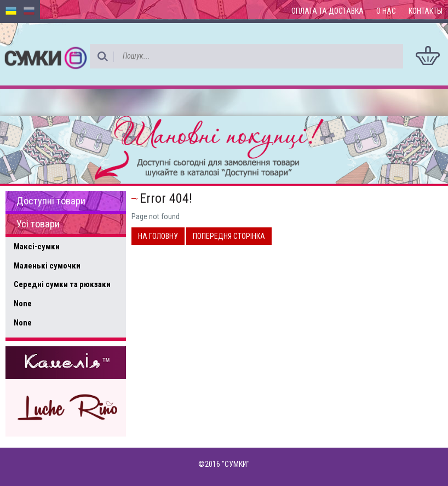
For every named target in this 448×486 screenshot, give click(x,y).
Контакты (426, 11)
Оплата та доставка (328, 11)
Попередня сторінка (229, 236)
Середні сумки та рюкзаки (62, 284)
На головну (158, 236)
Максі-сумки (37, 247)
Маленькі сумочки (47, 266)
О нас (386, 11)
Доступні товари (51, 201)
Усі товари (38, 224)
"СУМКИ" (236, 464)
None (23, 304)
